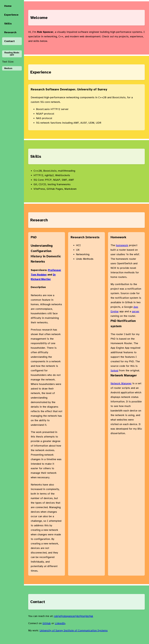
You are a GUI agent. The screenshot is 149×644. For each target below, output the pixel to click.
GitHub (47, 623)
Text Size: (8, 62)
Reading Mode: (12, 54)
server (136, 311)
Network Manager (121, 383)
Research (10, 32)
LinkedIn (60, 623)
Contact (9, 41)
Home (8, 6)
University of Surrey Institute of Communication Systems (74, 630)
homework (122, 245)
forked (114, 370)
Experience (11, 15)
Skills (8, 24)
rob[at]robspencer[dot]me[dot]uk (74, 616)
